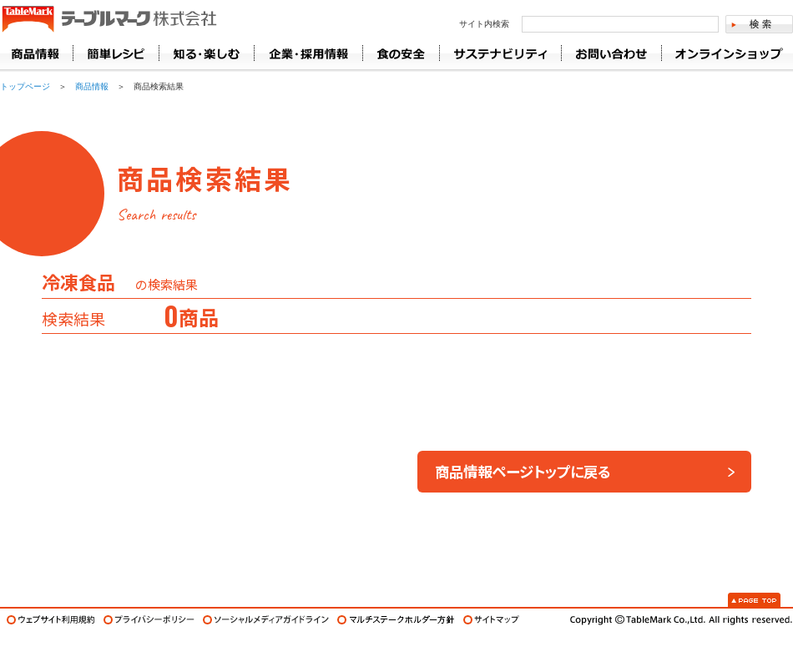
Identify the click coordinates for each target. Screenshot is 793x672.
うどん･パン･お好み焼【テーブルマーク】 (109, 20)
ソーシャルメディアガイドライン (266, 620)
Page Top (754, 600)
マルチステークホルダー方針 (396, 620)
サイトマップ (491, 620)
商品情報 (36, 53)
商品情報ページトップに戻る (532, 472)
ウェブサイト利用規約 (51, 620)
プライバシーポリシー (149, 620)
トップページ (25, 86)
